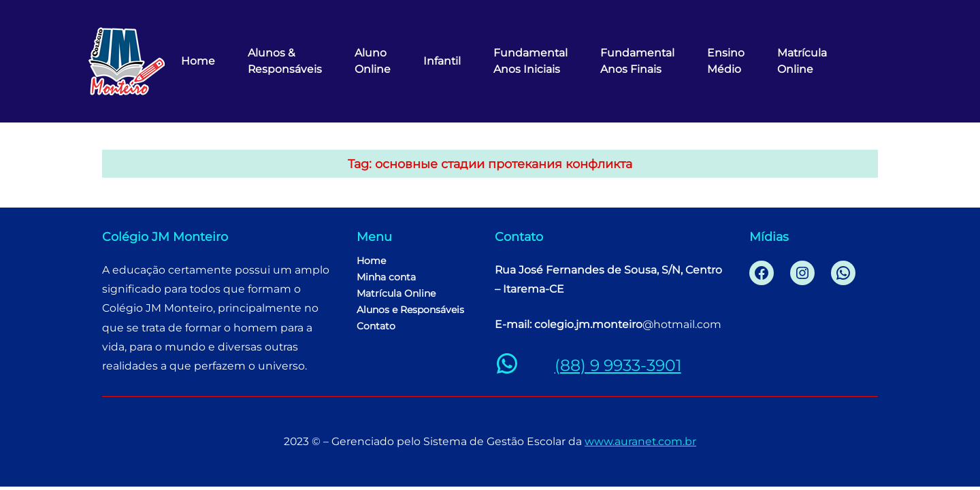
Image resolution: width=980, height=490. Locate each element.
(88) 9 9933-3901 (618, 365)
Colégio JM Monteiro (165, 236)
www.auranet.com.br (640, 441)
